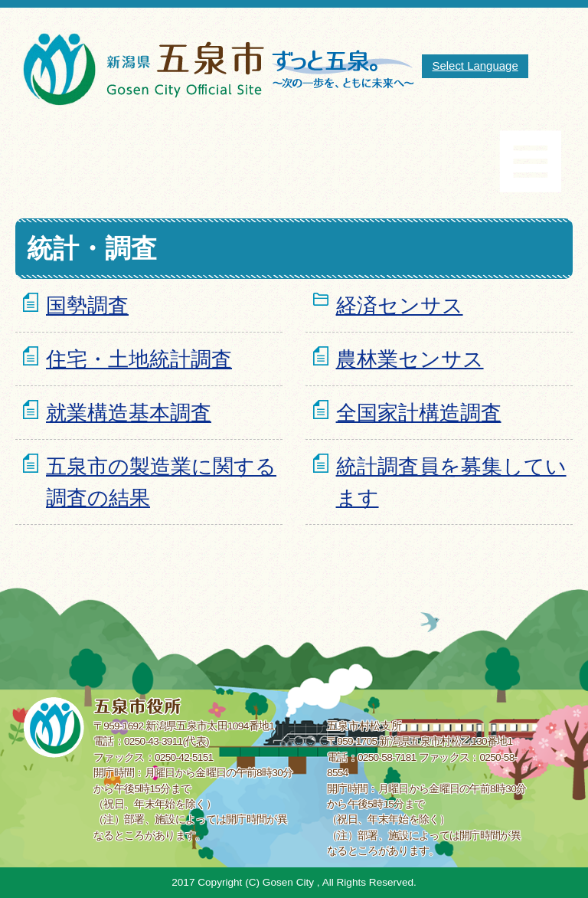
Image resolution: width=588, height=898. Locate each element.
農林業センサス (410, 359)
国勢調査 (87, 305)
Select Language (475, 66)
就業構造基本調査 (129, 413)
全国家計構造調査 (419, 413)
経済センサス (400, 305)
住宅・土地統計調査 (139, 359)
